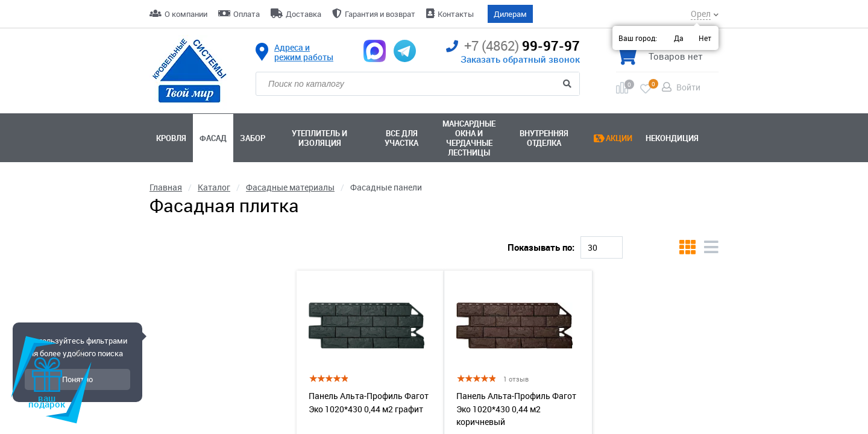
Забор (253, 138)
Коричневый (515, 236)
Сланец (454, 236)
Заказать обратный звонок (520, 59)
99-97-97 (513, 46)
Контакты (456, 14)
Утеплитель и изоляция (319, 138)
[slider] (152, 346)
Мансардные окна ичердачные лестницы (469, 138)
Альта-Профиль (282, 236)
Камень (350, 236)
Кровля (171, 138)
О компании (186, 14)
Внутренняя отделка (544, 138)
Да (679, 38)
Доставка (303, 14)
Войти (688, 87)
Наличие (167, 408)
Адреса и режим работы (304, 52)
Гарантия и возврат (380, 14)
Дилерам (510, 14)
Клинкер (402, 236)
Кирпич (215, 236)
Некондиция (672, 138)
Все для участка (401, 138)
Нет (705, 38)
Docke (168, 236)
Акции (619, 138)
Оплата (247, 14)
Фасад (213, 138)
